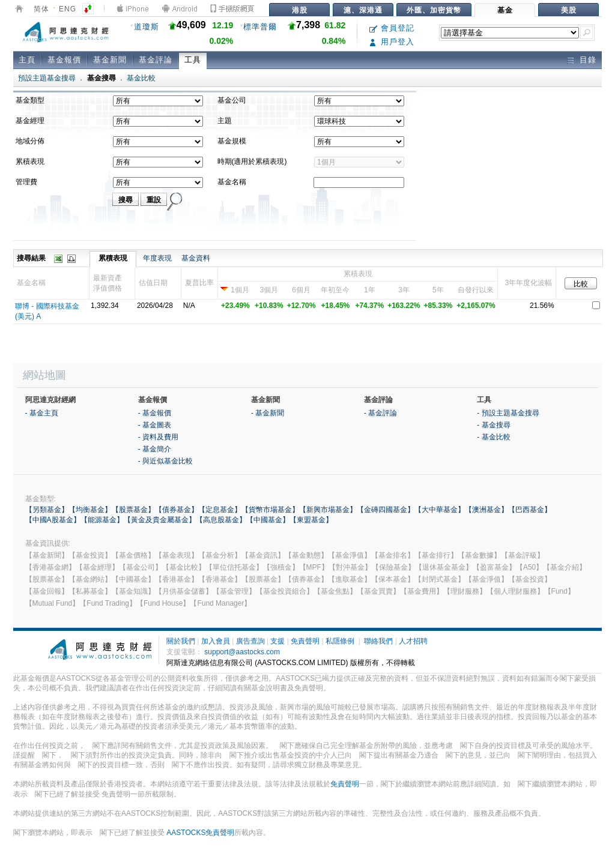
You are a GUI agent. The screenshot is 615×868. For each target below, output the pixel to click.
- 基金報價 (155, 413)
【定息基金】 (220, 510)
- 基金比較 (493, 437)
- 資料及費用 (158, 437)
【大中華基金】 (440, 510)
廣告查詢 (250, 641)
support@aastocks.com (242, 652)
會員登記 (392, 28)
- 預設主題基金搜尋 (508, 413)
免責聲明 (305, 641)
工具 (193, 60)
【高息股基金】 (221, 520)
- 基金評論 (380, 413)
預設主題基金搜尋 (47, 78)
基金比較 (141, 78)
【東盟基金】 (311, 520)
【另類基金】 (47, 510)
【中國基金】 (268, 520)
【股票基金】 (133, 510)
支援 (277, 641)
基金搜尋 (101, 78)
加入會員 (216, 641)
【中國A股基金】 (53, 520)
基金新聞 (110, 60)
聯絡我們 (378, 641)
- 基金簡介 (155, 449)
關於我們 (181, 641)
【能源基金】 (102, 520)
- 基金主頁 (42, 413)
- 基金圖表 (155, 425)
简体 (41, 9)
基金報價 (64, 60)
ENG (68, 9)
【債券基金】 (177, 510)
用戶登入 (392, 42)
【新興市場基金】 (328, 510)
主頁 (27, 60)
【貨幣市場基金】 (270, 510)
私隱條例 (340, 641)
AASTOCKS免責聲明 (200, 833)
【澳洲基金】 (486, 510)
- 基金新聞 (268, 413)
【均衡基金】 (90, 510)
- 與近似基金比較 (165, 461)
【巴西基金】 (530, 510)
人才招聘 (413, 641)
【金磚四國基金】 (386, 510)
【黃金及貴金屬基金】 (160, 520)
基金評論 (156, 60)
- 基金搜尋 (493, 425)
